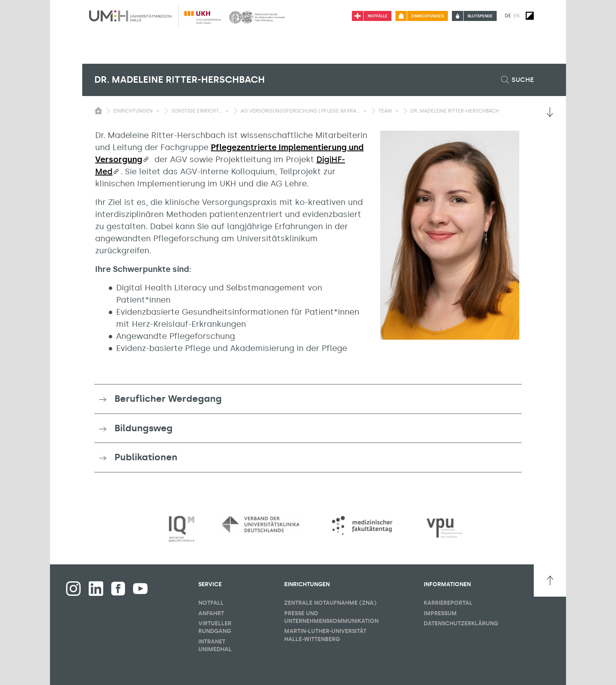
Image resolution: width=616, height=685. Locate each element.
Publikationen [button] (146, 457)
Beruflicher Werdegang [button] (168, 399)
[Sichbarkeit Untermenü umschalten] (158, 111)
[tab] (308, 399)
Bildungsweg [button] (144, 428)
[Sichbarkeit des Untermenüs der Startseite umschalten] (98, 111)
